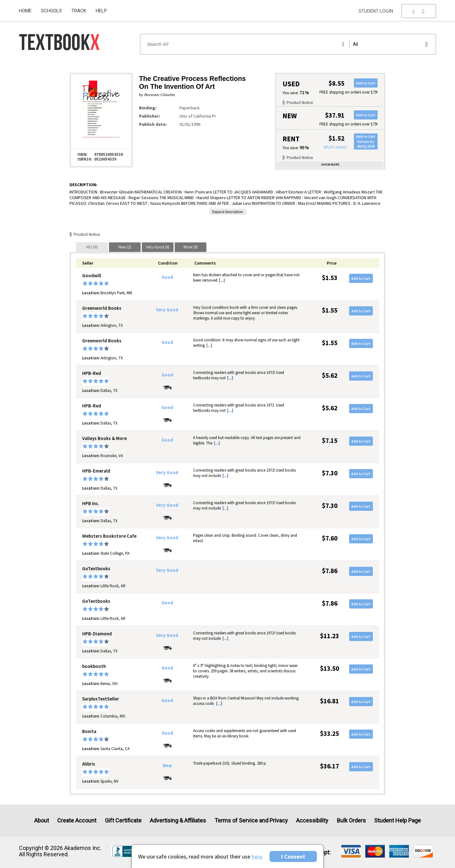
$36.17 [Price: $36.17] (330, 766)
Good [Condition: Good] (167, 277)
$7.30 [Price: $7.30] (330, 473)
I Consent (293, 856)
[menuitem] (28, 9)
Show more (330, 165)
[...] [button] (222, 280)
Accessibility (312, 820)
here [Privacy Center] (257, 856)
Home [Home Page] (25, 11)
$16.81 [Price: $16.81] (330, 701)
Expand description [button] (228, 212)
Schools (52, 11)
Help (101, 11)
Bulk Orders (351, 820)
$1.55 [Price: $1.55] (330, 310)
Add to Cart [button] (366, 83)
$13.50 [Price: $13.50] (330, 668)
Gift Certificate (123, 820)
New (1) (125, 247)
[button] (419, 11)
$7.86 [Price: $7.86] (330, 571)
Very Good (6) (158, 247)
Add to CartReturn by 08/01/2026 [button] (366, 141)
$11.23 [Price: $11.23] (330, 636)
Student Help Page (397, 820)
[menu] (419, 11)
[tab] (92, 247)
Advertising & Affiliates (178, 820)
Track (79, 11)
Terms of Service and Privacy (251, 820)
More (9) (191, 247)
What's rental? (336, 147)
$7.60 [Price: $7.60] (330, 538)
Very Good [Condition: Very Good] (167, 310)
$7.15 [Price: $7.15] (330, 440)
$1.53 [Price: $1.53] (330, 278)
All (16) (92, 247)
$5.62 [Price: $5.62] (330, 375)
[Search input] (288, 44)
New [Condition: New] (167, 766)
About (42, 820)
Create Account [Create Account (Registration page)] (77, 820)
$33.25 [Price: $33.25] (330, 734)
